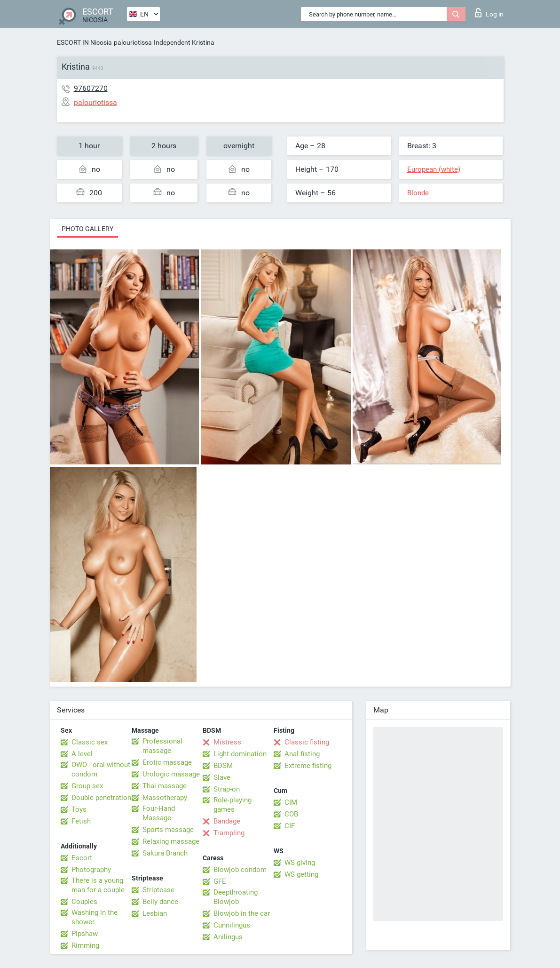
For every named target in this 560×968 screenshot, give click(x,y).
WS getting (301, 874)
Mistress (227, 742)
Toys (79, 809)
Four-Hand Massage (159, 813)
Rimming (85, 945)
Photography (91, 870)
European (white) (434, 169)
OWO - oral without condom (101, 769)
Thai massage (165, 786)
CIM (291, 802)
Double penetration (101, 798)
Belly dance (160, 902)
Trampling (229, 833)
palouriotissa (133, 42)
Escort (82, 858)
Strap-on (227, 789)
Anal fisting (302, 754)
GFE (220, 881)
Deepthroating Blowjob (236, 897)
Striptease (158, 890)
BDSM (223, 766)
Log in (489, 13)
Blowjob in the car (242, 913)
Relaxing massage (171, 841)
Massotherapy (165, 798)
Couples (84, 902)
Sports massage (168, 830)
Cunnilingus (232, 925)
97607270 (91, 88)
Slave (222, 777)
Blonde (418, 193)
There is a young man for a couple (98, 885)
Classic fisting (307, 742)
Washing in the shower (95, 917)
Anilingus (228, 937)
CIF (290, 826)
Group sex (87, 786)
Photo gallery (87, 229)
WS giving (300, 863)
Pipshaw (85, 934)
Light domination (240, 754)
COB (291, 814)
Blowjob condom (240, 870)
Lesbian (155, 913)
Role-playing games (233, 805)
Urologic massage (171, 774)
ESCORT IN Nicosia (84, 42)
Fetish (81, 821)
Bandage (227, 821)
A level (82, 754)
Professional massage (162, 746)
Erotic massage (167, 762)
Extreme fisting (308, 766)
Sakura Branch (165, 853)
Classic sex (90, 742)
